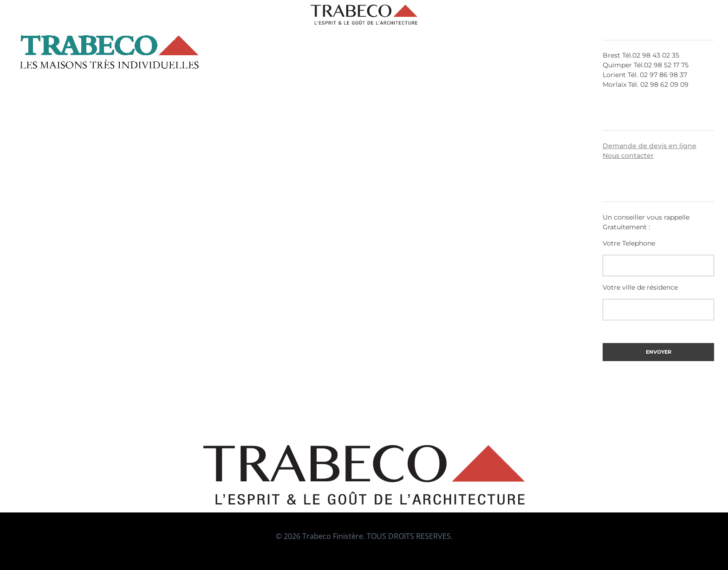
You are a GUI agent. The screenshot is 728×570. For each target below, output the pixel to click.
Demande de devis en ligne (650, 146)
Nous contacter (628, 155)
